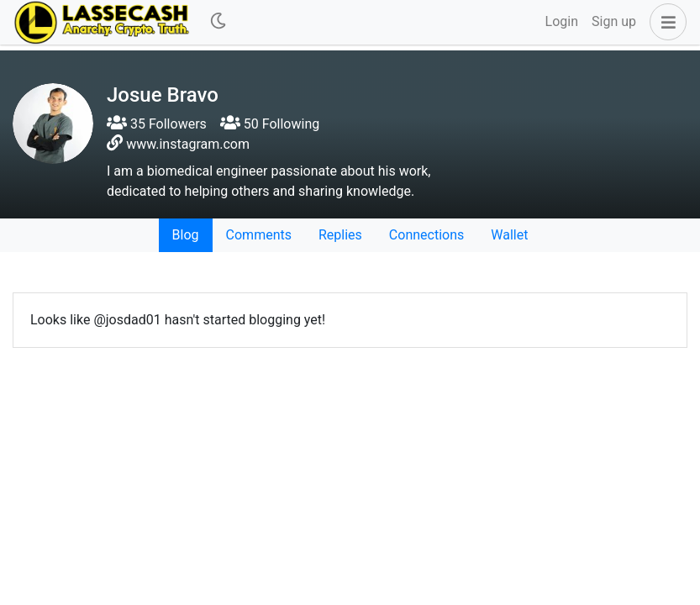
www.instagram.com (188, 144)
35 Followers (157, 124)
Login (562, 21)
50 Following (270, 124)
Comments (259, 235)
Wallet (509, 235)
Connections (426, 235)
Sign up (614, 21)
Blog (186, 235)
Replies (340, 235)
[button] (665, 22)
